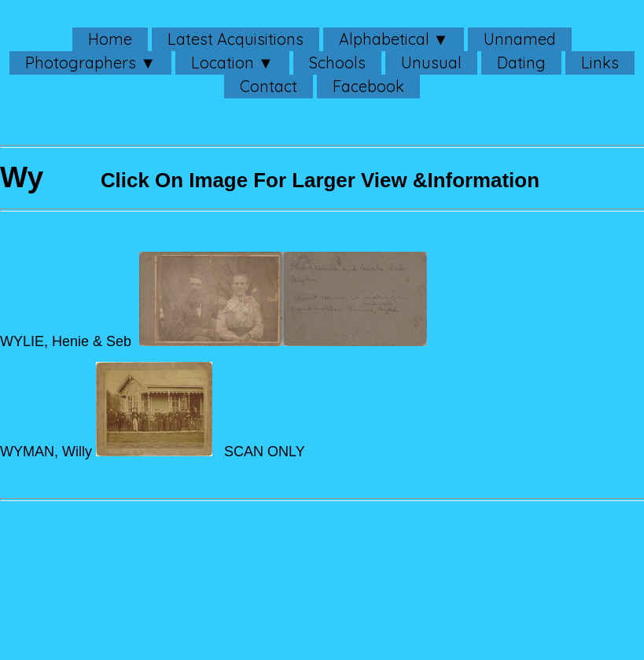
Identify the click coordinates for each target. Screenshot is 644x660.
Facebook (368, 86)
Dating (521, 63)
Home (110, 39)
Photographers (81, 63)
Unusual (431, 63)
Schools (337, 63)
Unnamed (520, 39)
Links (600, 63)
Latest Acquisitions (236, 39)
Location (223, 63)
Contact (269, 86)
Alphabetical (384, 39)
